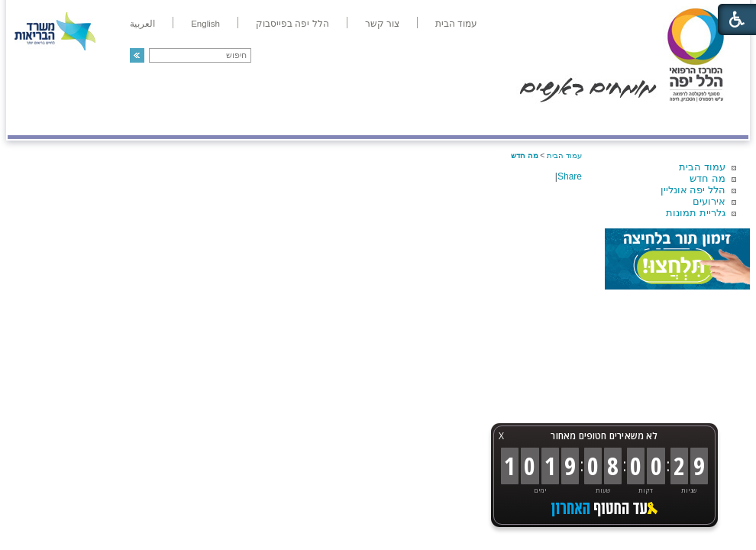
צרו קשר (33, 120)
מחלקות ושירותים (612, 120)
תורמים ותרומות (108, 120)
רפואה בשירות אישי (212, 120)
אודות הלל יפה (519, 120)
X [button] (501, 436)
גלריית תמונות (696, 213)
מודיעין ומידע (704, 120)
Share (570, 176)
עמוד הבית (702, 167)
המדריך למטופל (430, 120)
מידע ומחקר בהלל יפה (326, 120)
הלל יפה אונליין (693, 190)
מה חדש (708, 178)
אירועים (709, 201)
